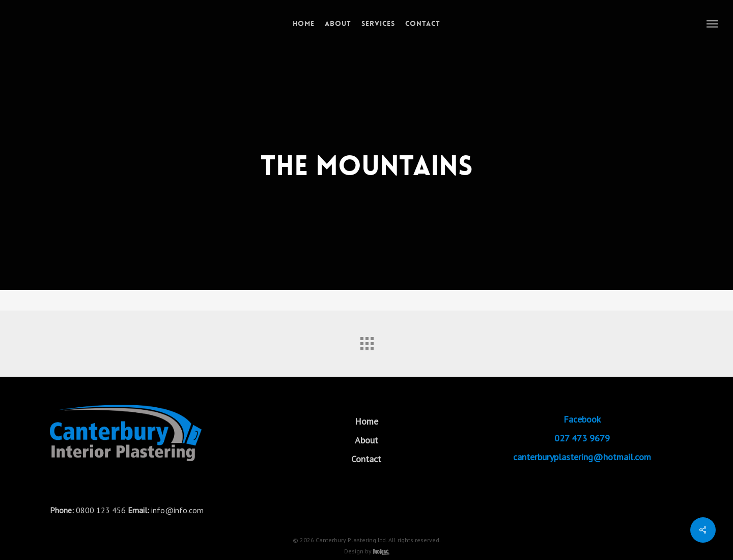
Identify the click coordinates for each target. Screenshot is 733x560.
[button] (713, 23)
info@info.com (177, 510)
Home (366, 421)
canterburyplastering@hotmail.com (582, 457)
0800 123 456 (101, 510)
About (366, 440)
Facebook (582, 419)
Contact (366, 459)
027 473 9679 (582, 438)
